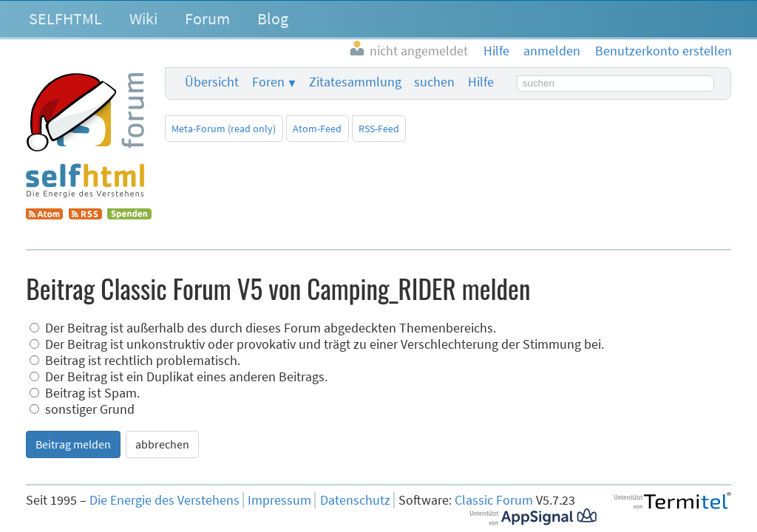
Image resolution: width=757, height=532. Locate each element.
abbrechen (162, 444)
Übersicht (212, 82)
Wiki (143, 18)
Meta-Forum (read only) (224, 129)
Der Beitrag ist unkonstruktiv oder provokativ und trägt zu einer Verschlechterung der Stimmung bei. (317, 344)
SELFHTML (65, 18)
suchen (434, 82)
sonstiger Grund (82, 409)
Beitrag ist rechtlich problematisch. (135, 361)
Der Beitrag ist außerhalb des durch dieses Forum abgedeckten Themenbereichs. (263, 328)
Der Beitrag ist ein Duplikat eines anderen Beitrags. (179, 377)
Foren (268, 82)
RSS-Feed (379, 129)
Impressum (279, 500)
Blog (273, 18)
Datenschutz (355, 500)
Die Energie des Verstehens (164, 500)
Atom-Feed (317, 129)
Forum (207, 18)
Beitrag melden (73, 444)
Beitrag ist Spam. (85, 393)
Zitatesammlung (355, 82)
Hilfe (481, 82)
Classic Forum (494, 500)
